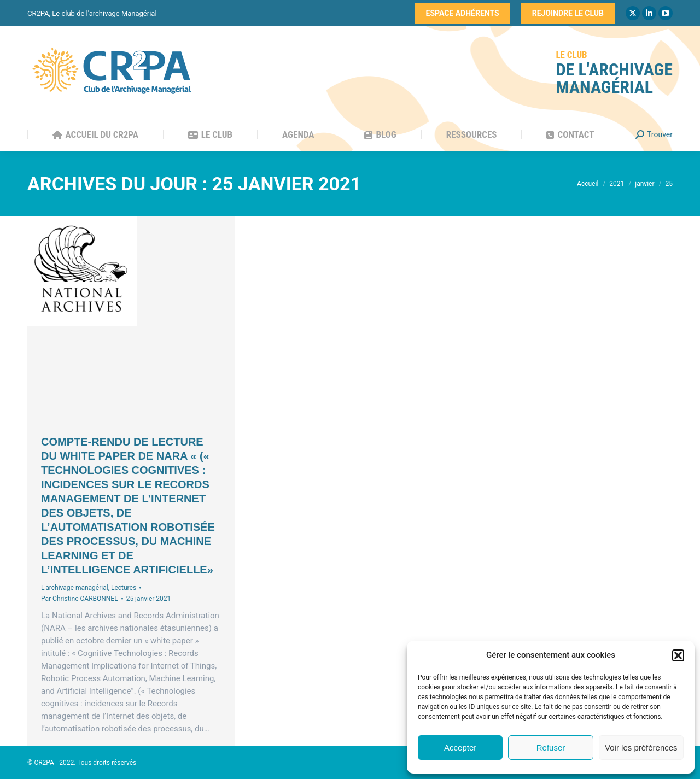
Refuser (551, 748)
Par (80, 599)
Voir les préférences (641, 748)
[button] (678, 655)
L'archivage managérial (75, 588)
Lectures (124, 588)
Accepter (460, 748)
